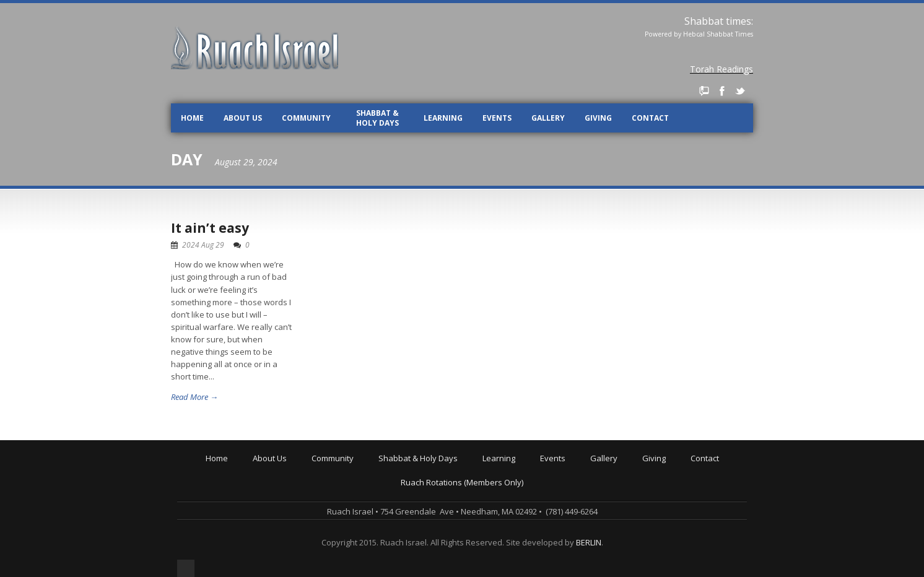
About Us (243, 118)
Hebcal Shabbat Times (718, 34)
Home (192, 118)
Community (306, 118)
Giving (598, 118)
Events (497, 118)
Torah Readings (721, 69)
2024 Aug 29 (203, 245)
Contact (650, 118)
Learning (443, 118)
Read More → (194, 397)
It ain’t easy (210, 228)
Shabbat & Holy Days (377, 118)
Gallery (548, 118)
